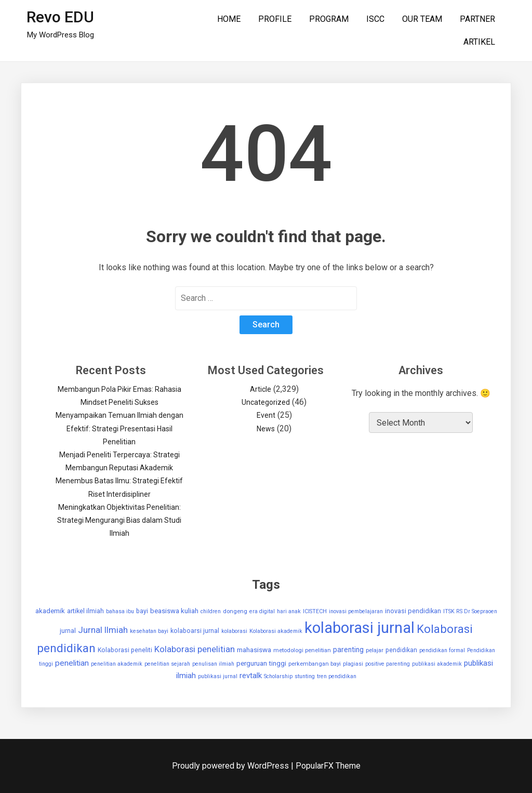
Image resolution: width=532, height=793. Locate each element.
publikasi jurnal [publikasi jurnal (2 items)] (218, 676)
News (266, 429)
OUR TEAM (422, 19)
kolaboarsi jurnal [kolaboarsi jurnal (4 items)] (195, 631)
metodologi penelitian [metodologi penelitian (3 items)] (302, 650)
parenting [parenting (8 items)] (348, 650)
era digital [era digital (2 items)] (262, 611)
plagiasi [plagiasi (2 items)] (353, 664)
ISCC (375, 19)
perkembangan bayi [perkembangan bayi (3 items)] (315, 664)
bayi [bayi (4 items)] (142, 611)
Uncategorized (266, 402)
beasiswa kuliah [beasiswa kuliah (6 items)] (174, 611)
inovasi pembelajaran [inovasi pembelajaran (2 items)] (356, 611)
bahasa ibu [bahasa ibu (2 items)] (120, 611)
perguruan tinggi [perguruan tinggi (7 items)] (261, 663)
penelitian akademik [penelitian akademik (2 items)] (117, 664)
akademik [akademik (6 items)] (50, 611)
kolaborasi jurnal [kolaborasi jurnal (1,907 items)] (360, 628)
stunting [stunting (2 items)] (305, 676)
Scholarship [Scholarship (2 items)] (278, 676)
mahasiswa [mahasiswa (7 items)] (254, 650)
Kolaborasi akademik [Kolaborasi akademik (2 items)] (276, 631)
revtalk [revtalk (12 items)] (251, 676)
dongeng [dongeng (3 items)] (235, 611)
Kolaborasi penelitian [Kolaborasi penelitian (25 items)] (195, 649)
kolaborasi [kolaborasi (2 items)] (234, 631)
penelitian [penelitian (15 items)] (72, 663)
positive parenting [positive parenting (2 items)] (388, 664)
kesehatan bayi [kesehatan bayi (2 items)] (149, 631)
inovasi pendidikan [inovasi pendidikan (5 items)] (413, 611)
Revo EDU (60, 17)
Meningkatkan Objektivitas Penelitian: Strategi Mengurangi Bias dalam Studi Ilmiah (119, 520)
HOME (229, 19)
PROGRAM (329, 19)
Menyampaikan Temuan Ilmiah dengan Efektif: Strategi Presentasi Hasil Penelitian (119, 428)
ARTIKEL (479, 42)
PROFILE (275, 19)
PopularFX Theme (328, 766)
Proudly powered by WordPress (231, 766)
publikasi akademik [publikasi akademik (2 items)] (437, 664)
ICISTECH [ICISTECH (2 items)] (315, 611)
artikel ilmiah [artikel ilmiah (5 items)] (85, 611)
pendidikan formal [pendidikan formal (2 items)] (442, 650)
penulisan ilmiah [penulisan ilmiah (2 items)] (213, 664)
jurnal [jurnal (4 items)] (68, 631)
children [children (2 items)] (211, 611)
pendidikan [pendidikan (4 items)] (401, 650)
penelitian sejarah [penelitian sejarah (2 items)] (167, 664)
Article (261, 389)
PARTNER (477, 19)
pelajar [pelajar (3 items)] (375, 650)
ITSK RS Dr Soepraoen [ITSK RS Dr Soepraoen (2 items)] (470, 611)
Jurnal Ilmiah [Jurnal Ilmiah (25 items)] (103, 630)
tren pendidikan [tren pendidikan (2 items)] (337, 676)
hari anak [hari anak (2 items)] (289, 611)
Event (266, 415)
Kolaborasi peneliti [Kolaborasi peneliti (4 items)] (125, 650)
